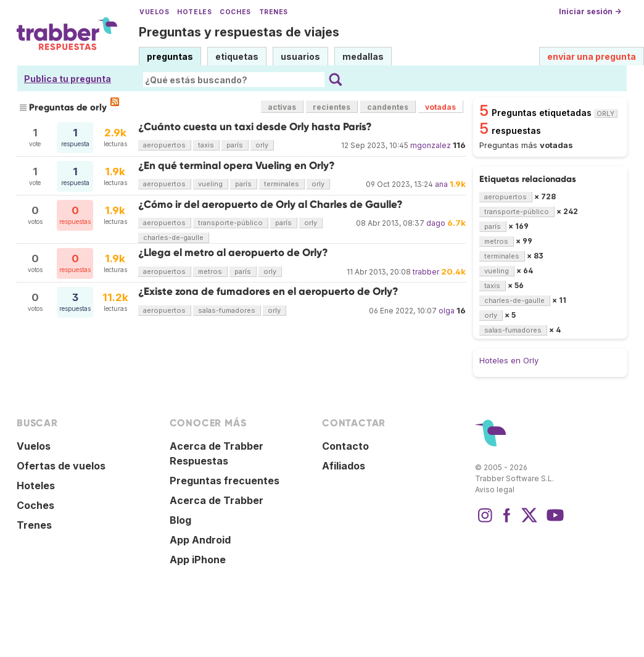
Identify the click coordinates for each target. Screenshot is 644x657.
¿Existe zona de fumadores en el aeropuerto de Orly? (268, 291)
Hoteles (194, 12)
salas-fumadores (227, 310)
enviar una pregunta (592, 56)
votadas (440, 107)
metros (210, 271)
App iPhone (198, 560)
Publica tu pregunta (68, 79)
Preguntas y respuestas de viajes (239, 32)
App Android (200, 540)
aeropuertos (164, 145)
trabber (426, 272)
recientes (332, 107)
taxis (206, 145)
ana (441, 184)
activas (282, 107)
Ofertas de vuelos (61, 466)
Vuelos (154, 12)
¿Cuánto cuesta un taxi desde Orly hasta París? (255, 127)
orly (262, 145)
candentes (388, 107)
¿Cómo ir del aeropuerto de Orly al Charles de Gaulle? (270, 205)
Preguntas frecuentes (225, 481)
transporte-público (230, 223)
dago (436, 223)
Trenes (274, 12)
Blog (180, 520)
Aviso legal (495, 490)
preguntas (170, 56)
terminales (282, 184)
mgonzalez (431, 145)
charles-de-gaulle (173, 238)
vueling (210, 184)
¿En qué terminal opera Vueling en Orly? (237, 166)
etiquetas (237, 56)
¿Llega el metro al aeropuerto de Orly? (233, 253)
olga (447, 311)
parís (235, 145)
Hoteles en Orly (509, 360)
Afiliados (344, 466)
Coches (235, 12)
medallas (363, 56)
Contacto (345, 446)
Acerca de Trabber (217, 500)
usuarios (300, 56)
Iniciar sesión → (590, 11)
